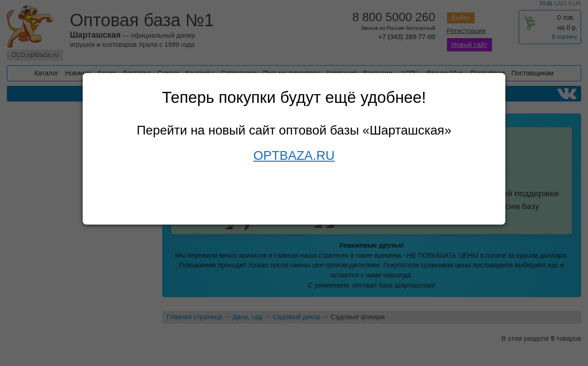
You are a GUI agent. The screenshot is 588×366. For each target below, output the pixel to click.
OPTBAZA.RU (294, 155)
